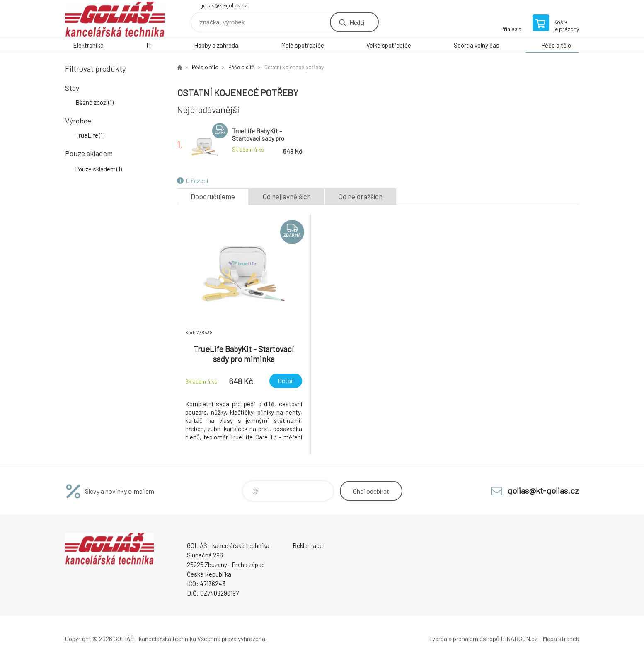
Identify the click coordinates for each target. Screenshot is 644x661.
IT (149, 45)
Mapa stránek (561, 639)
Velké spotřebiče (389, 45)
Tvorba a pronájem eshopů (464, 639)
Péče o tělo (556, 45)
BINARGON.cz (519, 639)
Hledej (357, 22)
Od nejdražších (361, 196)
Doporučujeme (213, 196)
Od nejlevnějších (287, 196)
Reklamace (308, 545)
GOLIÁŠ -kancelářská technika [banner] (115, 19)
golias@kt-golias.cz (224, 5)
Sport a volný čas (477, 45)
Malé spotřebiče (303, 45)
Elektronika (88, 45)
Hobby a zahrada (216, 45)
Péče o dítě (241, 67)
